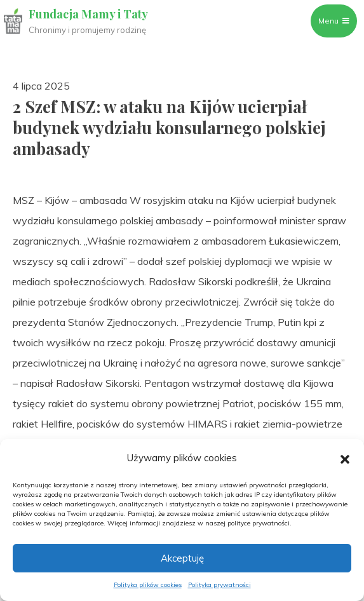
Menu (334, 21)
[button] (345, 458)
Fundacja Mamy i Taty (88, 14)
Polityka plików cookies (148, 585)
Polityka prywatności (219, 585)
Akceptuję (182, 558)
